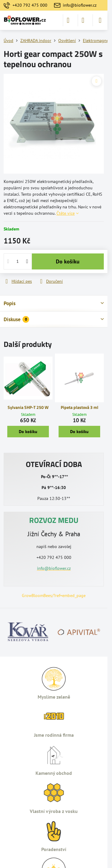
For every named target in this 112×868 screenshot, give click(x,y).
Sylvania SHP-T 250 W (28, 407)
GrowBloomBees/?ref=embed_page (54, 596)
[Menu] (100, 20)
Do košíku (68, 261)
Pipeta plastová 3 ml (80, 407)
